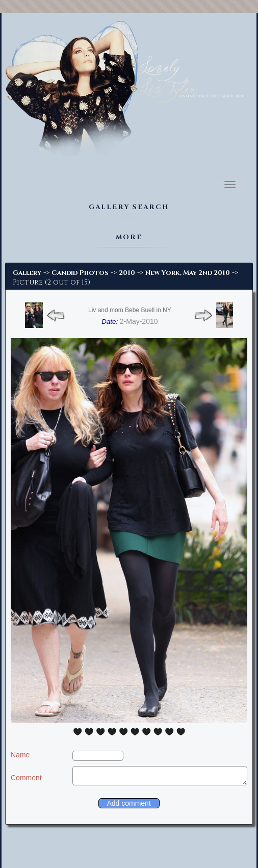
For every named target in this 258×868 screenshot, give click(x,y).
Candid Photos (80, 273)
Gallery (27, 273)
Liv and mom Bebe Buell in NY (130, 310)
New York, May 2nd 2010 (188, 273)
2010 (127, 273)
